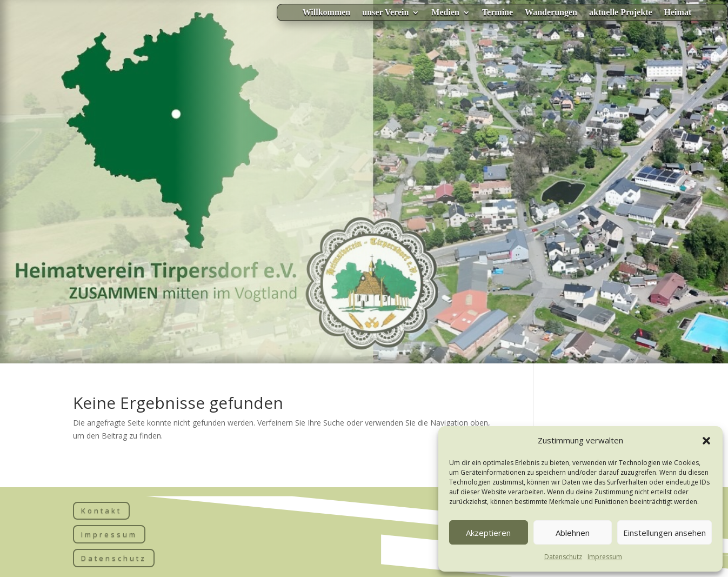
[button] (706, 441)
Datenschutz (563, 557)
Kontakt (101, 510)
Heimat (678, 13)
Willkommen (327, 13)
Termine (497, 13)
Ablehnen (573, 533)
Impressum (605, 557)
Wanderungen (551, 13)
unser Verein (385, 13)
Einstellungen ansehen (664, 533)
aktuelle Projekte (621, 13)
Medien (445, 13)
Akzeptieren (488, 533)
